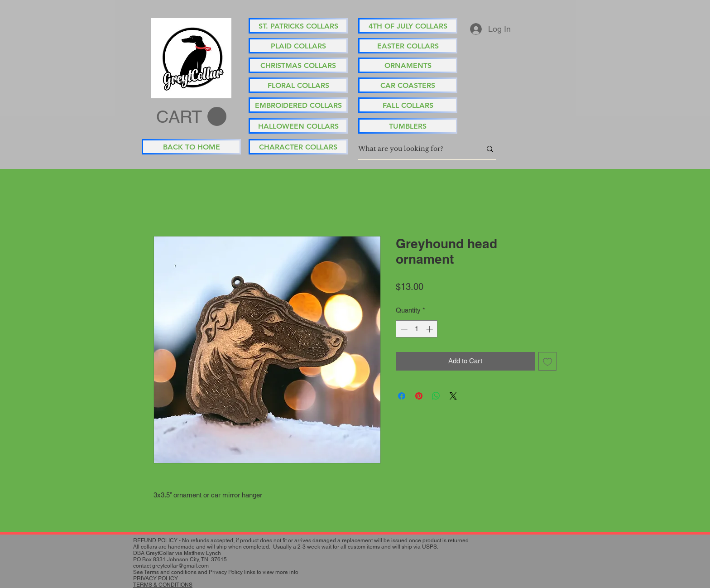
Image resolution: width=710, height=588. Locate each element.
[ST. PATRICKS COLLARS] (298, 26)
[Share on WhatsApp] (436, 396)
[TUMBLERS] (408, 126)
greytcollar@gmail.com (180, 566)
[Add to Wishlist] (548, 361)
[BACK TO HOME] (191, 147)
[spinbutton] (417, 329)
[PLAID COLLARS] (298, 46)
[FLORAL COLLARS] (298, 85)
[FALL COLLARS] (408, 105)
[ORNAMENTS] (408, 65)
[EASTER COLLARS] (408, 46)
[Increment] (430, 329)
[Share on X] (453, 396)
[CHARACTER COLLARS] (298, 147)
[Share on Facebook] (402, 396)
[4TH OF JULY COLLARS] (408, 26)
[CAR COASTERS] (408, 85)
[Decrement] (403, 329)
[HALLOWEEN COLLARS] (298, 126)
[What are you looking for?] (413, 149)
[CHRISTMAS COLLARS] (298, 65)
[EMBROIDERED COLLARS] (298, 105)
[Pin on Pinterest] (419, 396)
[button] (191, 117)
